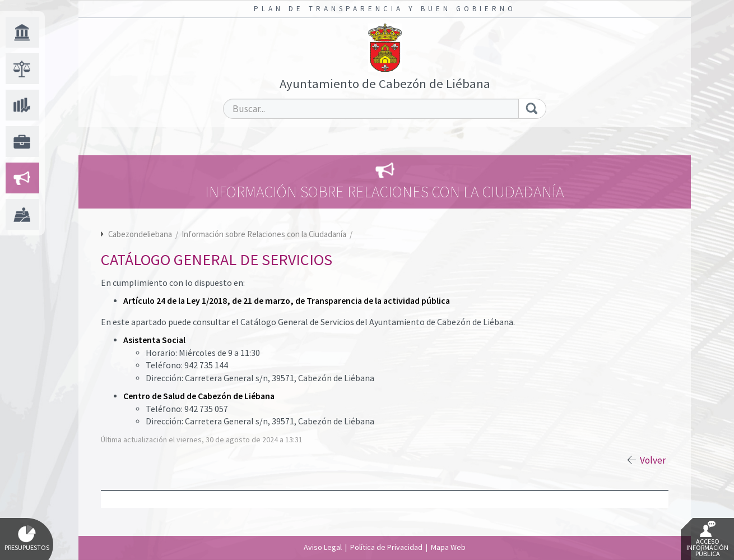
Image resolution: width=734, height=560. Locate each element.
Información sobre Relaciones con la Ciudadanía (265, 234)
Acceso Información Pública (707, 539)
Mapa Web (448, 547)
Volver (653, 460)
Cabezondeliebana (140, 234)
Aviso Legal (323, 547)
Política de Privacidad (386, 547)
